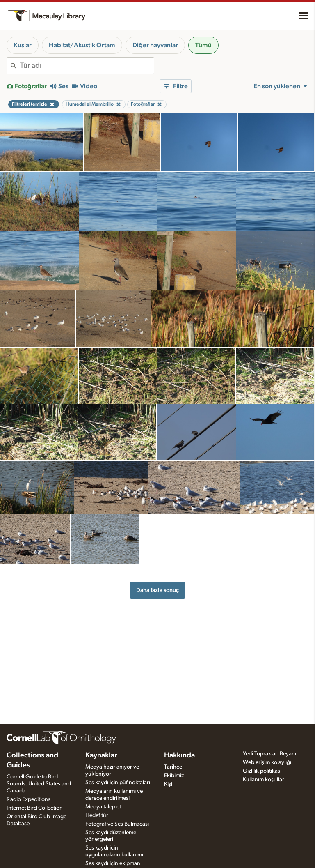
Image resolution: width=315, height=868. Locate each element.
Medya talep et (103, 807)
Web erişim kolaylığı (267, 762)
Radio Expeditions (29, 799)
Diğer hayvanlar (155, 45)
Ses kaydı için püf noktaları (118, 783)
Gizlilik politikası (262, 771)
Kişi (168, 784)
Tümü (203, 45)
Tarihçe (173, 767)
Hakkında (179, 755)
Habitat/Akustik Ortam (82, 45)
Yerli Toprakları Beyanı (269, 754)
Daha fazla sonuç (157, 590)
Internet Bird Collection (35, 808)
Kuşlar (23, 45)
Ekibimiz (174, 776)
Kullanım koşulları (264, 780)
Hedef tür (97, 815)
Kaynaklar (101, 755)
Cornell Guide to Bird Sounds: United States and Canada (39, 784)
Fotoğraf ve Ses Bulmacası (117, 824)
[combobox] (87, 66)
